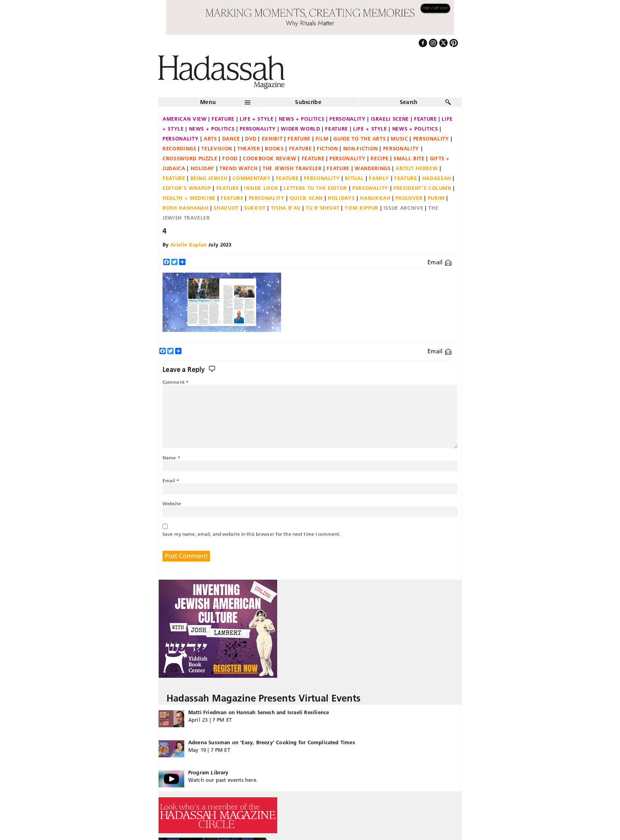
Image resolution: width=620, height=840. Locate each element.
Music (399, 138)
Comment (176, 382)
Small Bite (409, 158)
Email (439, 262)
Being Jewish (209, 178)
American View (184, 119)
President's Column (422, 188)
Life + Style (257, 119)
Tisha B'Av (286, 208)
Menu (208, 102)
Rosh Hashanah (185, 208)
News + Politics (302, 119)
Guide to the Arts (359, 138)
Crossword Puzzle (190, 158)
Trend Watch (238, 168)
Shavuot (226, 208)
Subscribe (308, 102)
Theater (249, 148)
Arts (210, 138)
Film (322, 138)
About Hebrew (417, 168)
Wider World (300, 129)
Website (172, 503)
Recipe (379, 158)
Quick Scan (306, 198)
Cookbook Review (270, 158)
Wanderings (373, 168)
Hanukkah (375, 198)
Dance (231, 138)
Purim (436, 198)
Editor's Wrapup (187, 188)
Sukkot (255, 208)
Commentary (252, 178)
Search (409, 102)
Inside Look (261, 188)
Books (274, 148)
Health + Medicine (189, 198)
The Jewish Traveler (292, 168)
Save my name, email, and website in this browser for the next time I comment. (251, 534)
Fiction (327, 148)
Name (171, 458)
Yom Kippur (361, 208)
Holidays (341, 198)
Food (230, 158)
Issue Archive (403, 208)
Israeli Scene (390, 119)
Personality (347, 119)
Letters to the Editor (315, 188)
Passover (409, 198)
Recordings (180, 148)
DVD (251, 138)
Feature (223, 119)
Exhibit (272, 138)
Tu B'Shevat (322, 208)
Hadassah (437, 178)
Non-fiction (361, 148)
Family (379, 178)
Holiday (203, 168)
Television (217, 148)
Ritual (354, 178)
